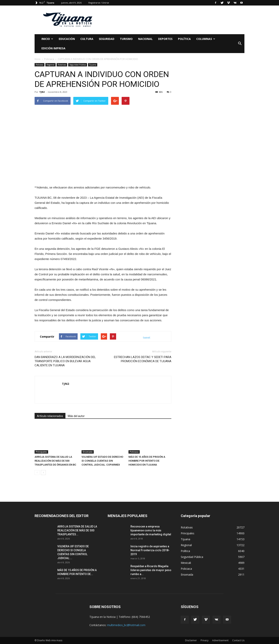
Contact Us (238, 640)
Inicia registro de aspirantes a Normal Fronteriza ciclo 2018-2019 (150, 550)
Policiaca (39, 65)
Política (184, 39)
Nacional (145, 39)
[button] (240, 44)
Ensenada (88, 452)
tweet (147, 338)
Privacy (205, 640)
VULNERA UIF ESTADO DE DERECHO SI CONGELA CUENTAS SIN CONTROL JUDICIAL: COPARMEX (102, 461)
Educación (67, 39)
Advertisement (220, 640)
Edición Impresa (53, 48)
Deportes (165, 39)
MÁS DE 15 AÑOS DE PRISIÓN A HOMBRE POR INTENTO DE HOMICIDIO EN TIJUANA (147, 461)
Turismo (126, 39)
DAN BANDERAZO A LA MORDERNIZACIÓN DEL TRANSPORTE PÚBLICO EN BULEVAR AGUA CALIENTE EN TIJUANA (65, 361)
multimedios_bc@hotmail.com (126, 625)
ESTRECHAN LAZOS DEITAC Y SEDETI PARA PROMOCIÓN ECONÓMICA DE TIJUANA (143, 359)
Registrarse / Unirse (99, 3)
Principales (41, 452)
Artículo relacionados (50, 416)
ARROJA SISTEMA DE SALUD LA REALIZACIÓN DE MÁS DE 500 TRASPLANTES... (77, 530)
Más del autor (76, 416)
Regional (50, 65)
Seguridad (107, 39)
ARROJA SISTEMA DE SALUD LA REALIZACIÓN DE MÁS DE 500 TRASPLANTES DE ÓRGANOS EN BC (55, 461)
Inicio (47, 39)
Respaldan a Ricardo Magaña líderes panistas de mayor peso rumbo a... (151, 570)
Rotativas (62, 65)
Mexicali (186, 563)
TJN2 (42, 92)
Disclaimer (191, 640)
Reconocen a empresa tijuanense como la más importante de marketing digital (151, 530)
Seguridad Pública (78, 65)
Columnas (206, 39)
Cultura (87, 39)
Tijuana (93, 65)
